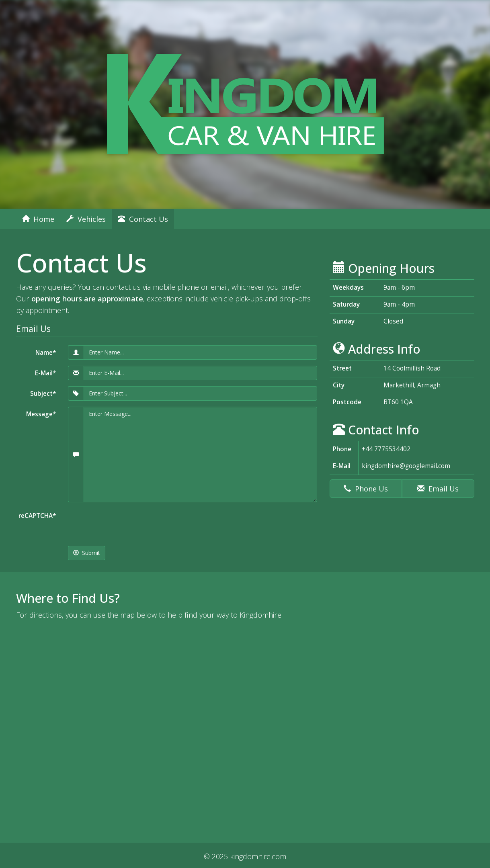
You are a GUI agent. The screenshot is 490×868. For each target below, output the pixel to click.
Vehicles (86, 219)
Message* (41, 414)
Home (38, 219)
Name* (46, 353)
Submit (87, 553)
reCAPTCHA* (37, 516)
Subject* (43, 394)
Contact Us (143, 219)
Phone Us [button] (366, 489)
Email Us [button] (438, 489)
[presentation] (129, 524)
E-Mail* (45, 373)
